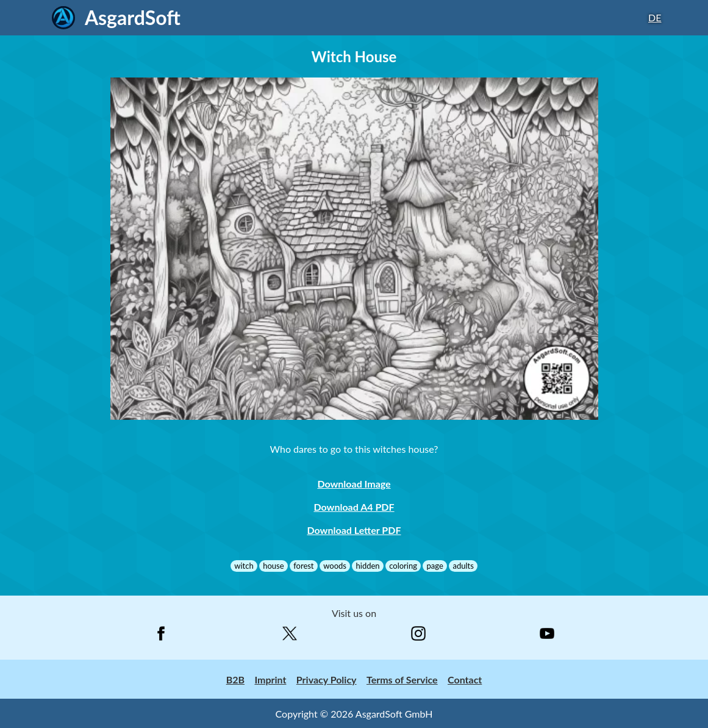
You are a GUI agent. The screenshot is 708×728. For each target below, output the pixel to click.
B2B (235, 679)
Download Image (354, 484)
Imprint (270, 679)
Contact (465, 679)
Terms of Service (402, 679)
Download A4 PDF (354, 507)
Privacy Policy (327, 679)
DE (655, 17)
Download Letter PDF (354, 530)
